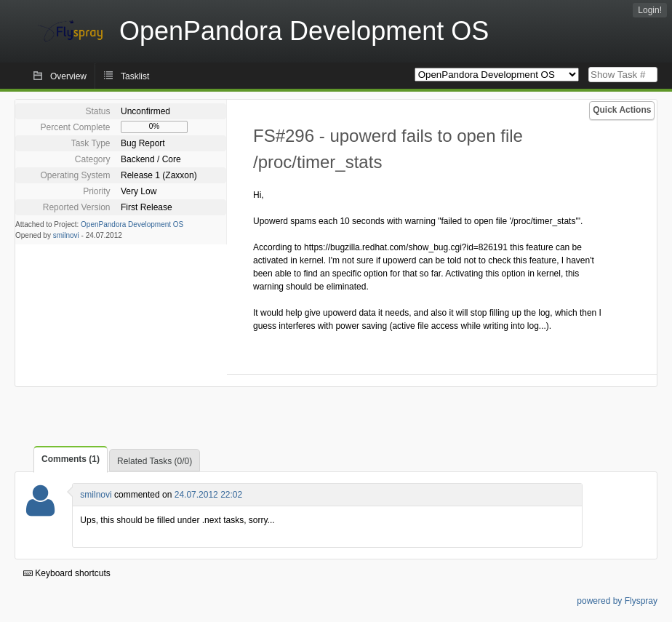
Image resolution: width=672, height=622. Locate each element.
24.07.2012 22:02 (208, 495)
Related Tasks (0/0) (155, 461)
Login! (650, 10)
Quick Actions (622, 110)
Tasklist (135, 76)
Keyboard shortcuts (67, 573)
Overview (68, 76)
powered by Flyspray (617, 601)
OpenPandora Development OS (132, 224)
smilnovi (66, 235)
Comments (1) (71, 459)
